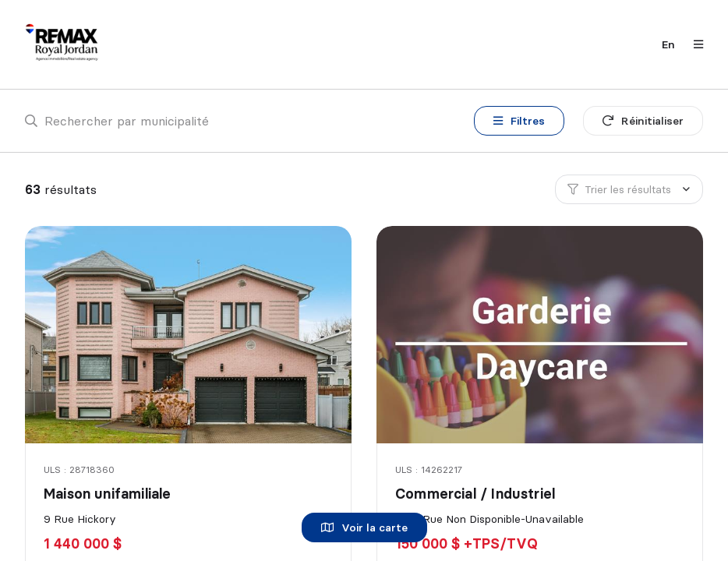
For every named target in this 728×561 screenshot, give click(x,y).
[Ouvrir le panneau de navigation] (694, 44)
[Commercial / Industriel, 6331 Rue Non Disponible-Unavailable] (541, 335)
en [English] (668, 44)
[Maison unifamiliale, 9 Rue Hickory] (190, 335)
